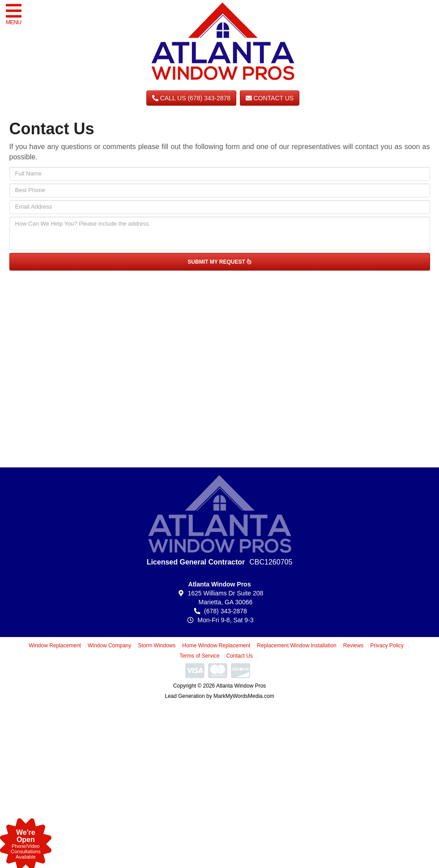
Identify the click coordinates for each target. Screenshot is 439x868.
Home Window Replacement (216, 646)
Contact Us (270, 98)
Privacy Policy (387, 646)
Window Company (109, 646)
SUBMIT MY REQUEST (219, 262)
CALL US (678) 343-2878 (191, 98)
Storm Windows (157, 646)
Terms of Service (199, 656)
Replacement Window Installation (296, 646)
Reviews (353, 646)
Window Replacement (55, 646)
